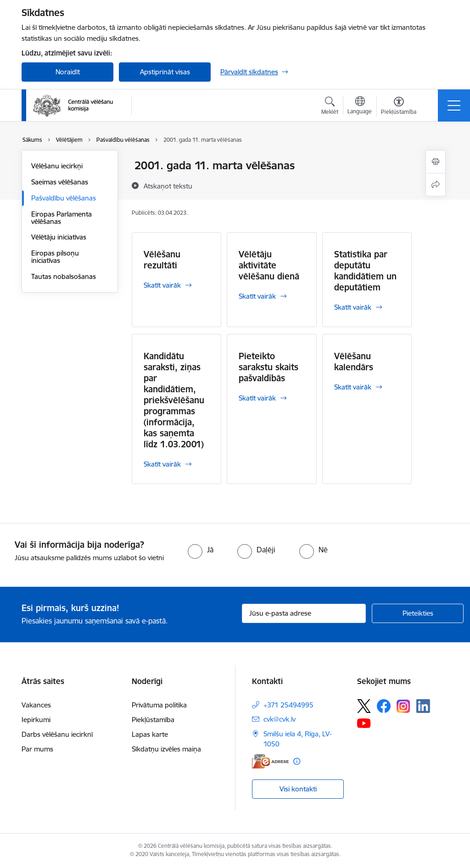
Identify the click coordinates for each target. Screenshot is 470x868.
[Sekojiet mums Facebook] (384, 706)
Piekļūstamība (153, 720)
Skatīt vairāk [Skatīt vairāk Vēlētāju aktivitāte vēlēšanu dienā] (257, 296)
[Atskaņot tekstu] (168, 186)
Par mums (37, 749)
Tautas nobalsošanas (64, 276)
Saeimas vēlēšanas (60, 182)
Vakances (36, 705)
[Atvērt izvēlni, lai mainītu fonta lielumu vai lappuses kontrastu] (399, 107)
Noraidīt (68, 72)
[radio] (201, 550)
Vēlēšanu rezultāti (162, 260)
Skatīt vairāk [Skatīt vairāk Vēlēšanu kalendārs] (353, 387)
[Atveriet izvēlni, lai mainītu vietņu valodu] (360, 106)
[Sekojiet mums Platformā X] (364, 706)
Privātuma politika (159, 705)
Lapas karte (150, 734)
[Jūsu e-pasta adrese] (304, 613)
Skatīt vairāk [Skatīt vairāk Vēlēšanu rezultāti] (162, 285)
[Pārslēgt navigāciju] (454, 106)
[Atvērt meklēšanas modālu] (330, 107)
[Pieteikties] (418, 613)
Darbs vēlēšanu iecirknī (57, 734)
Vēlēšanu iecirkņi (57, 166)
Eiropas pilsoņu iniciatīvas (55, 257)
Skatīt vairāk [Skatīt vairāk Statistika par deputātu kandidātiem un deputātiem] (353, 307)
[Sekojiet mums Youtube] (364, 723)
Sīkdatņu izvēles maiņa (166, 749)
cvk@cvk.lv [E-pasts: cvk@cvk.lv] (280, 719)
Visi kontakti (298, 789)
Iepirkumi (36, 720)
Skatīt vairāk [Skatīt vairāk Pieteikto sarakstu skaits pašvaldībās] (257, 398)
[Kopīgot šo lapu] (436, 185)
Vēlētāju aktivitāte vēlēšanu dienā (269, 265)
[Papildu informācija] (297, 761)
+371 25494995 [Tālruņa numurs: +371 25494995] (288, 705)
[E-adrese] (270, 761)
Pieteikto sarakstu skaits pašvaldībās (269, 367)
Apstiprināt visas (165, 72)
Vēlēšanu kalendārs (354, 362)
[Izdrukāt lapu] (436, 162)
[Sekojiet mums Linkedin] (423, 706)
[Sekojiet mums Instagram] (403, 706)
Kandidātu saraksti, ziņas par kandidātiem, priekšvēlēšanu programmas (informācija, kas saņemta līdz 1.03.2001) (174, 400)
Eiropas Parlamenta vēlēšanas (62, 218)
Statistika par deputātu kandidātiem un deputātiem (365, 271)
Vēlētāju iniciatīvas (59, 237)
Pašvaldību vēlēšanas (64, 198)
